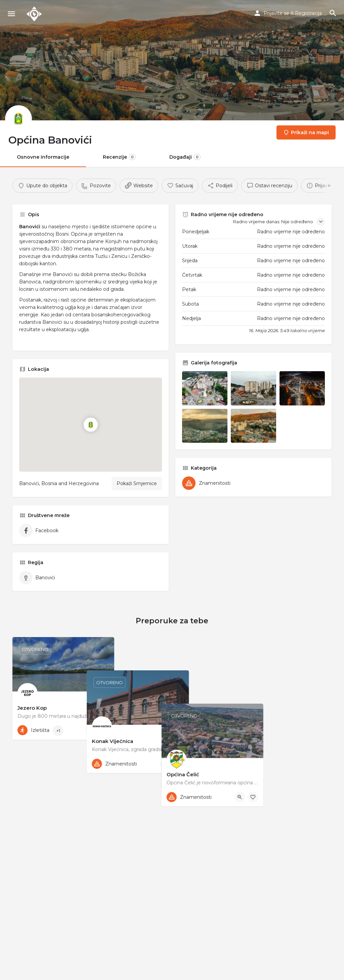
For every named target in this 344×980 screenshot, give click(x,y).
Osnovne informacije (43, 157)
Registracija (308, 13)
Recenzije (119, 157)
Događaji (185, 157)
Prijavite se (276, 13)
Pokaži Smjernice (137, 483)
